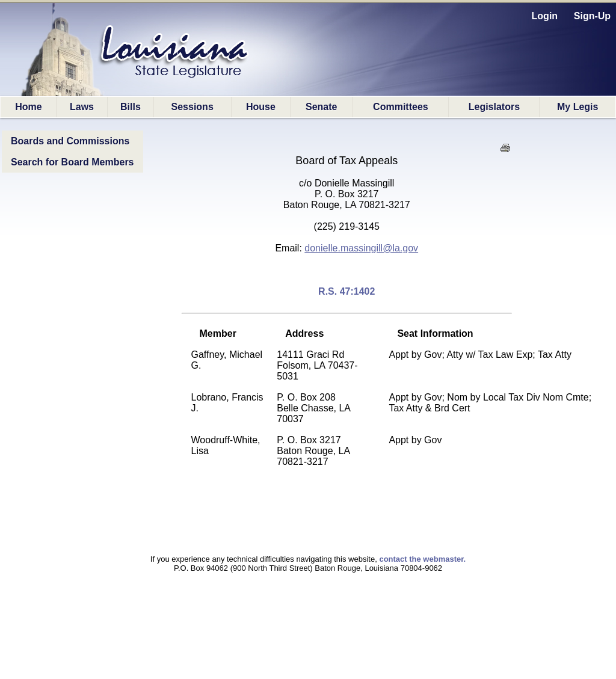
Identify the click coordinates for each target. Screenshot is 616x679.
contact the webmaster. (422, 559)
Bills (131, 107)
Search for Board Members (72, 162)
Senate (321, 107)
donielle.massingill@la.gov (361, 248)
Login (545, 16)
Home (28, 107)
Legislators (494, 107)
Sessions (192, 107)
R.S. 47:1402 (346, 291)
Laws (82, 107)
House (261, 107)
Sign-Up (592, 16)
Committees (401, 107)
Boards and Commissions (70, 141)
